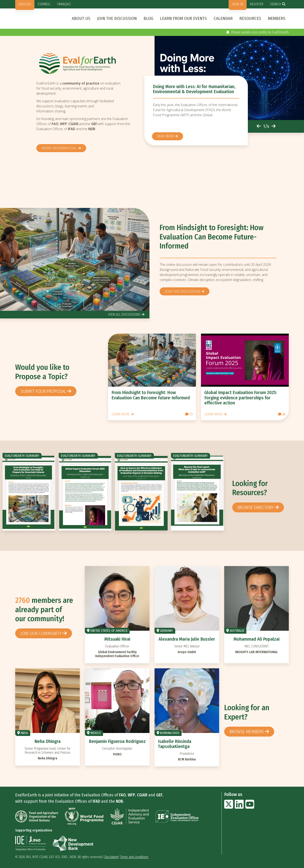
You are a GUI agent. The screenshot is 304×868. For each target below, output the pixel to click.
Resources (250, 18)
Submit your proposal (43, 391)
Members (277, 18)
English (25, 4)
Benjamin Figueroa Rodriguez (117, 741)
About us (81, 18)
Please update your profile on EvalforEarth (258, 32)
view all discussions (124, 315)
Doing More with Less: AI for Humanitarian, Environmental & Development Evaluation (194, 89)
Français (64, 4)
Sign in (238, 4)
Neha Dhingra (47, 741)
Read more (166, 136)
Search (275, 4)
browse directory (256, 507)
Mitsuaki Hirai (117, 639)
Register (257, 4)
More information (59, 148)
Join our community (41, 633)
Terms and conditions (134, 857)
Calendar (223, 18)
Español (44, 4)
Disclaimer (111, 857)
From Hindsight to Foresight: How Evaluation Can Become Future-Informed (212, 237)
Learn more (121, 414)
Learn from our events (183, 18)
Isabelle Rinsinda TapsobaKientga (175, 744)
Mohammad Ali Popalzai (256, 639)
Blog (148, 18)
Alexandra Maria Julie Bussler (187, 639)
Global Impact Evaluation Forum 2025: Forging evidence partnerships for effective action (241, 398)
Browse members (247, 732)
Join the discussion (117, 18)
